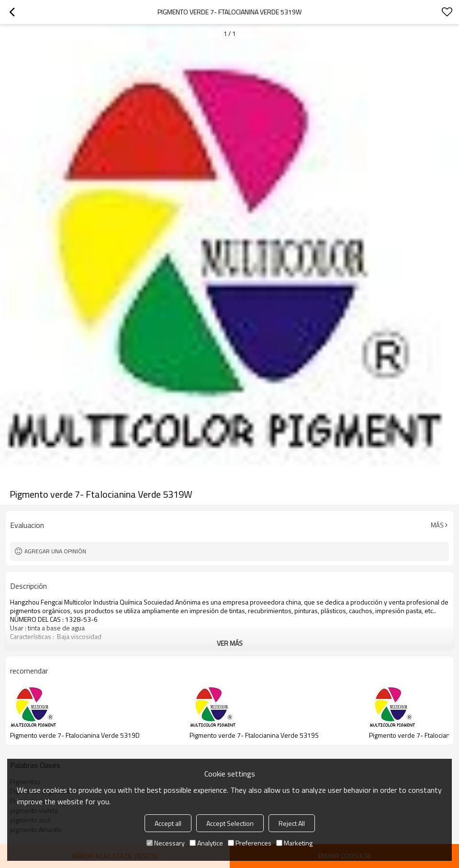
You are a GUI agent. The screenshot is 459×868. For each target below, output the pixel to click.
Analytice (206, 843)
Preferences (250, 843)
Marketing (294, 843)
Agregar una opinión (55, 551)
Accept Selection (230, 823)
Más (437, 525)
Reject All (292, 823)
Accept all (168, 823)
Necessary (166, 843)
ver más (230, 643)
